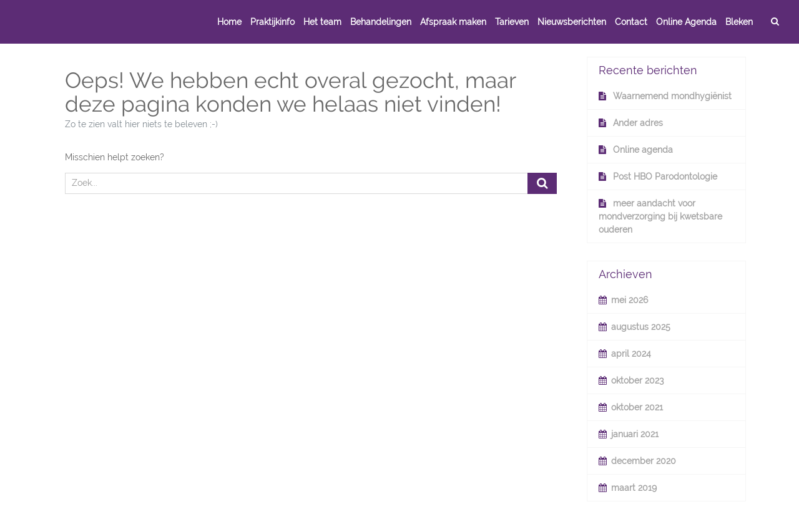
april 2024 (631, 354)
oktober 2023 (637, 380)
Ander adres (638, 123)
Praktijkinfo (272, 22)
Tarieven (512, 22)
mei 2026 (630, 300)
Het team (322, 22)
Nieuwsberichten (572, 22)
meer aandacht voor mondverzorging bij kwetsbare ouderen (660, 216)
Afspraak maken (453, 22)
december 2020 (644, 461)
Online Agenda (686, 22)
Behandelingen (381, 22)
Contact (631, 22)
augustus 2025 (641, 327)
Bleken (739, 22)
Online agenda (643, 150)
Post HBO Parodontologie (665, 177)
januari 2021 (635, 434)
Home (229, 22)
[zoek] (775, 22)
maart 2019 (634, 488)
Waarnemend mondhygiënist (672, 96)
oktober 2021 (637, 407)
